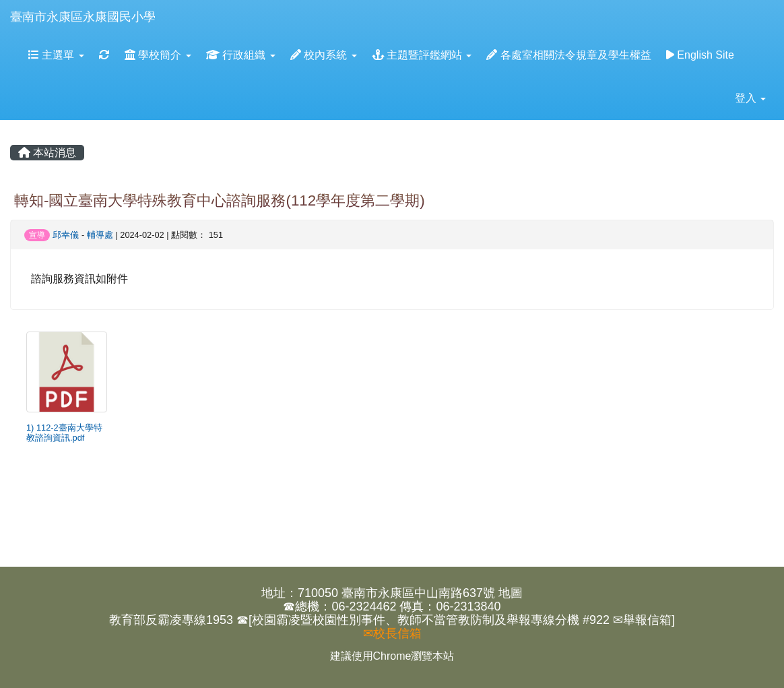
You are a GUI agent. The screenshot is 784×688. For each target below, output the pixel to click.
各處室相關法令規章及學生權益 (568, 55)
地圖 (511, 593)
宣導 (37, 235)
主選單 (56, 55)
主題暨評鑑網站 (422, 55)
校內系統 (324, 55)
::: (168, 4)
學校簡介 (158, 55)
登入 (750, 98)
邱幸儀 (66, 235)
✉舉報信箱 (642, 620)
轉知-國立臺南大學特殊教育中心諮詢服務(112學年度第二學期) (220, 200)
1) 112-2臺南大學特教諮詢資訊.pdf (64, 433)
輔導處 (100, 235)
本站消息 (47, 153)
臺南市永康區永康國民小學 (83, 17)
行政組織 (241, 55)
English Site (700, 55)
